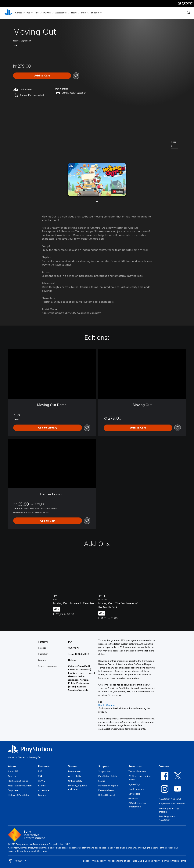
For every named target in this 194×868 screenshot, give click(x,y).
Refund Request (107, 795)
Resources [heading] (135, 766)
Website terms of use (119, 861)
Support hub (105, 771)
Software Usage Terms (174, 861)
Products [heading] (44, 766)
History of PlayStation (19, 795)
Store (84, 13)
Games (18, 13)
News (74, 13)
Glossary (133, 798)
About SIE (13, 771)
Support (95, 13)
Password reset (106, 790)
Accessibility (75, 776)
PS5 (28, 13)
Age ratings (134, 784)
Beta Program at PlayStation (167, 818)
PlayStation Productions (20, 786)
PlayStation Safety (108, 776)
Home (11, 757)
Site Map (138, 861)
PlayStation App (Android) (172, 804)
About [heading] (12, 766)
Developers (134, 794)
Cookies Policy (152, 861)
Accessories (61, 13)
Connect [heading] (164, 766)
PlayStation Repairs (108, 786)
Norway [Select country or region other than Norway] (18, 861)
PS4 (37, 13)
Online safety (75, 781)
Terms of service (137, 771)
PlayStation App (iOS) (170, 799)
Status (102, 781)
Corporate (13, 790)
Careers (12, 776)
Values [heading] (73, 766)
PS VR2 (42, 781)
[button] (97, 180)
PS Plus (47, 13)
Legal (86, 861)
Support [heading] (104, 766)
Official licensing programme (137, 805)
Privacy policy (99, 861)
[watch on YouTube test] (118, 192)
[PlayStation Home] (8, 13)
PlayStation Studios (18, 781)
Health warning (136, 789)
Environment (75, 771)
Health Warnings (107, 705)
